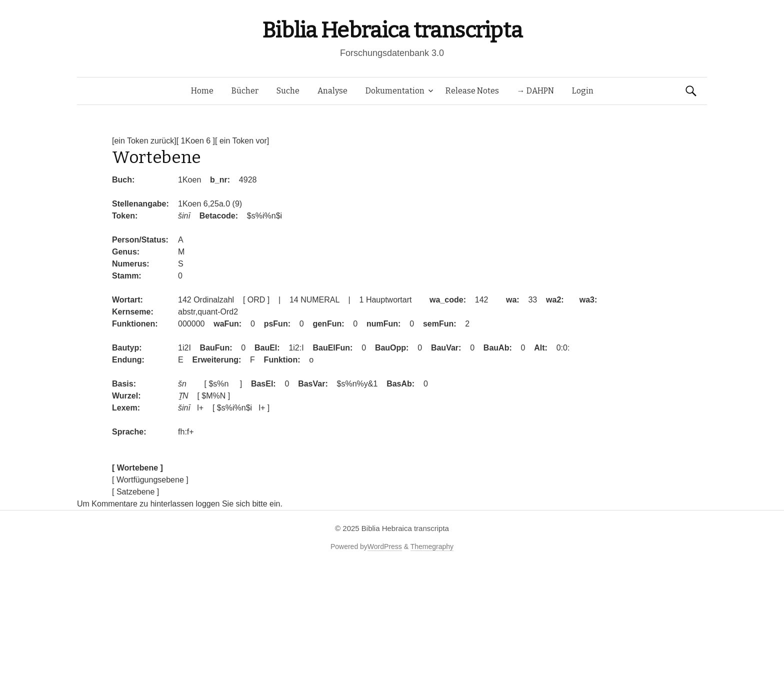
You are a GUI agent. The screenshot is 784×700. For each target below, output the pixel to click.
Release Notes (472, 91)
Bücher (245, 91)
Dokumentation (395, 91)
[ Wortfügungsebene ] (150, 480)
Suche (288, 91)
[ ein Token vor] (242, 141)
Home (202, 91)
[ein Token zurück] (144, 141)
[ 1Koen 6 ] (196, 141)
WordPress (385, 546)
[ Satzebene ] (135, 492)
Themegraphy (432, 546)
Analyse (332, 91)
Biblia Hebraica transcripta (392, 30)
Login (583, 91)
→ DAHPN (535, 91)
